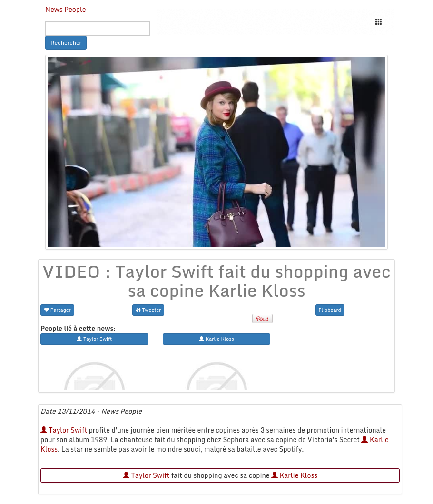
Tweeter (148, 310)
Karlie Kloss (294, 475)
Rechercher (66, 43)
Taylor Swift (64, 430)
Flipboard (330, 310)
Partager (57, 310)
